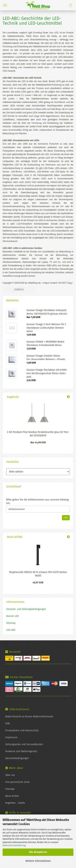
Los (66, 518)
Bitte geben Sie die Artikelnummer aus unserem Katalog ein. (37, 501)
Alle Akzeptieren (38, 852)
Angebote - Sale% (15, 803)
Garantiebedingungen (17, 758)
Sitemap (11, 623)
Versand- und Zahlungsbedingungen (26, 609)
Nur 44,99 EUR (38, 443)
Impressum (11, 737)
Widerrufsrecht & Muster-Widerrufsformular (29, 717)
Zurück (19, 290)
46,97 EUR (38, 583)
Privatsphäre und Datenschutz (22, 730)
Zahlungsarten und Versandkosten (24, 744)
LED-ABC (11, 630)
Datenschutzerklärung (14, 845)
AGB (7, 724)
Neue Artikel (12, 796)
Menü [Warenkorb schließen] (5, 5)
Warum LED (12, 616)
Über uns (10, 775)
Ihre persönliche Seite (17, 782)
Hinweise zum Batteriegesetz (21, 751)
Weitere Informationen (38, 861)
